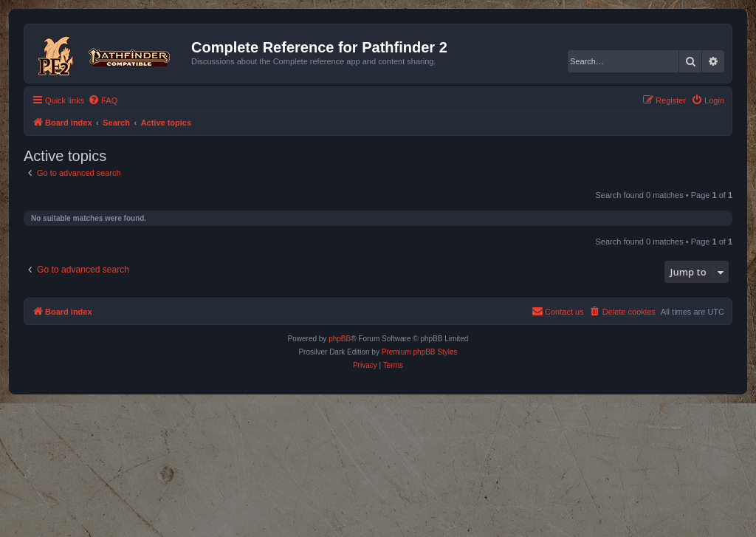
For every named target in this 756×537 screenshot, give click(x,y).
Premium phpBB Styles (420, 352)
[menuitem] (103, 100)
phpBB (340, 339)
